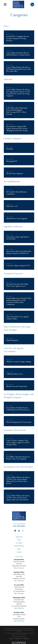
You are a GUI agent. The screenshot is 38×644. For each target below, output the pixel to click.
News (19, 549)
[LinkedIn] (19, 531)
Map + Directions (19, 568)
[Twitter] (23, 531)
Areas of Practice (19, 546)
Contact (19, 552)
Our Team (19, 543)
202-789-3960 (19, 526)
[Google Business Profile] (15, 531)
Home (19, 540)
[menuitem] (11, 638)
